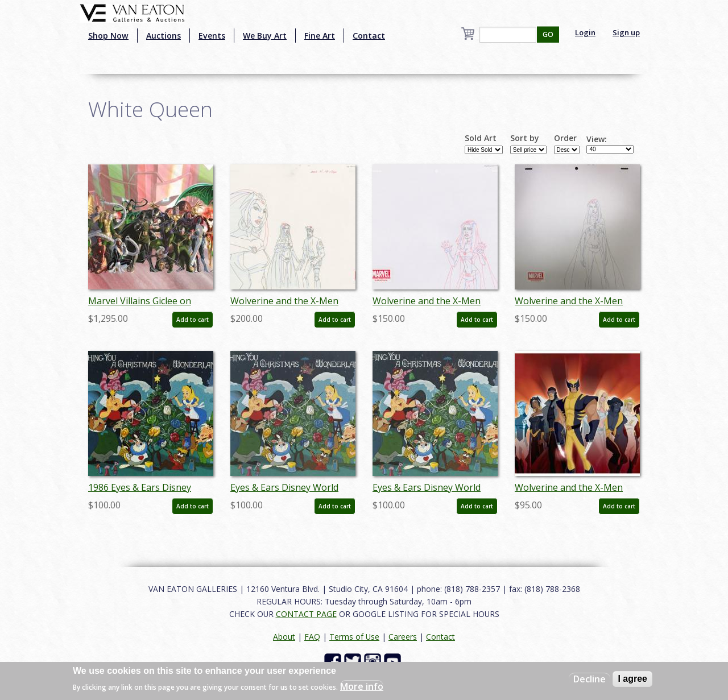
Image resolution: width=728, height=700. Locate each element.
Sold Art (481, 138)
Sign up (626, 32)
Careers (403, 637)
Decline (590, 679)
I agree (632, 679)
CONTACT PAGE (306, 614)
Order (565, 138)
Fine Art (320, 36)
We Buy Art (265, 36)
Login (585, 32)
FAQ (312, 637)
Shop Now (108, 36)
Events (212, 36)
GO (548, 34)
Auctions (164, 36)
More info (362, 686)
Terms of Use (354, 637)
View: (597, 139)
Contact (369, 36)
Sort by (525, 138)
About (284, 637)
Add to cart (193, 320)
